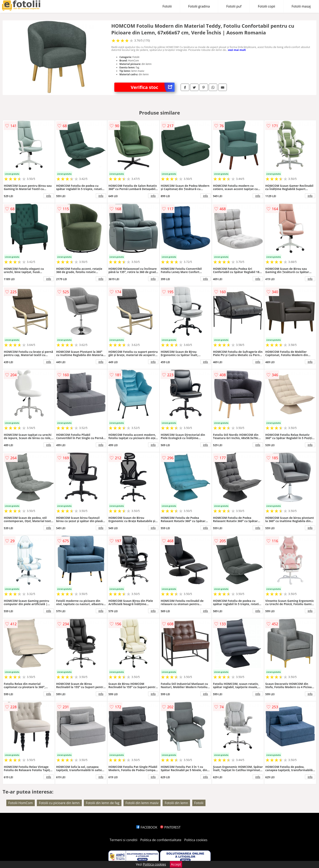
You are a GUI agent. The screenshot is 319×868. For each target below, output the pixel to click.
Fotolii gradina (199, 6)
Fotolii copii (267, 6)
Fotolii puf (234, 6)
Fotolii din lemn (176, 803)
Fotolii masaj (301, 6)
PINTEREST (170, 827)
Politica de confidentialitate (161, 840)
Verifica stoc (153, 87)
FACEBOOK (147, 827)
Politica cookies (196, 840)
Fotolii (167, 6)
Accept (176, 864)
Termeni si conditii (124, 840)
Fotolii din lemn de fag (103, 803)
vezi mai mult (237, 50)
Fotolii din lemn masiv (142, 803)
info (49, 196)
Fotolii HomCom (21, 803)
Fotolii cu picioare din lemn (59, 803)
